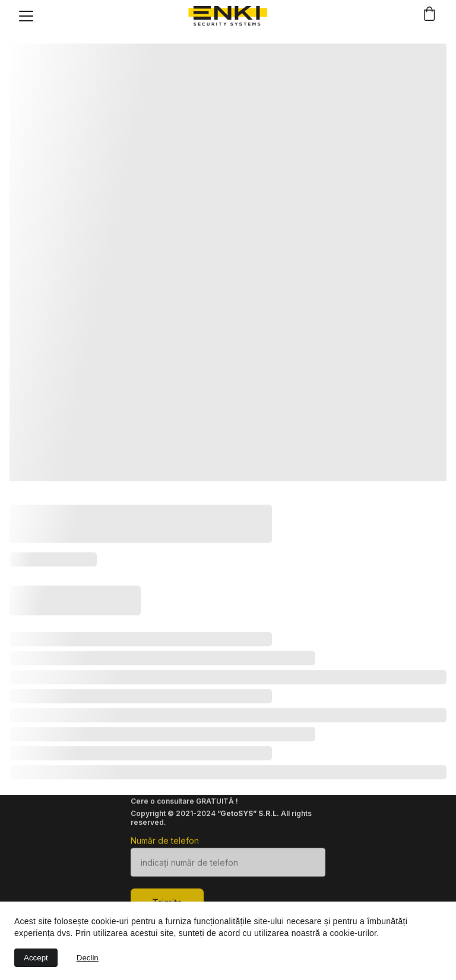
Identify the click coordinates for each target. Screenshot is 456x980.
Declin (88, 958)
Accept (36, 958)
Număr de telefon (165, 844)
